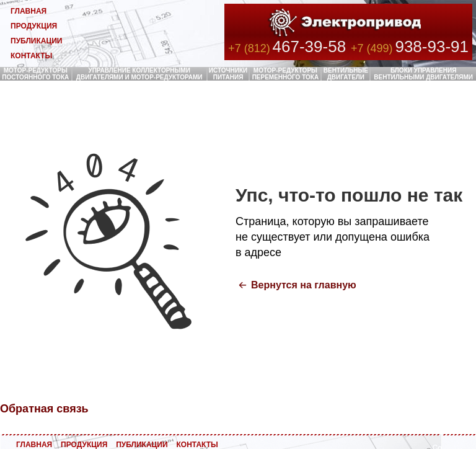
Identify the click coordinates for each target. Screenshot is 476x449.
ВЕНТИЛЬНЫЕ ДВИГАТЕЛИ (346, 74)
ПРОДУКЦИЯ (34, 26)
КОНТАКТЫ (31, 56)
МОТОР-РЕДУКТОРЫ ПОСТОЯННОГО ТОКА (35, 74)
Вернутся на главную (304, 285)
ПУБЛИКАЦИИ (36, 41)
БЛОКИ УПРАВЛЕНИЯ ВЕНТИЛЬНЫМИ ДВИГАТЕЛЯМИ (423, 74)
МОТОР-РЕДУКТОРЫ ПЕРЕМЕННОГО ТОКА (285, 74)
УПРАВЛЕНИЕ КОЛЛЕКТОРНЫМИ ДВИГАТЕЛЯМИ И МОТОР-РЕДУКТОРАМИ (139, 74)
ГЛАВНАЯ (29, 11)
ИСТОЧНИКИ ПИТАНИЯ (228, 74)
